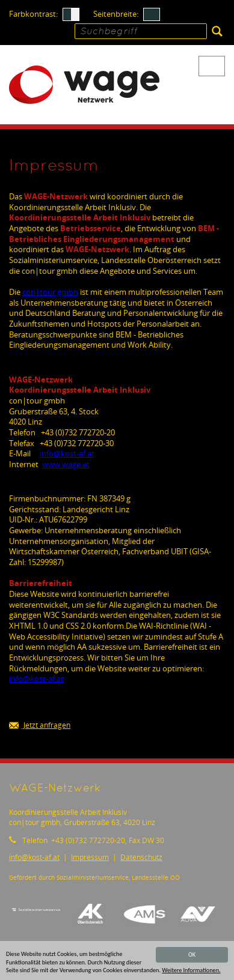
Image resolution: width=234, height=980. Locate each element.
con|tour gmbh (50, 292)
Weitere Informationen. (191, 971)
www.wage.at (66, 464)
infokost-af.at (67, 453)
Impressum (90, 857)
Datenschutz (141, 857)
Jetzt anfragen (40, 726)
